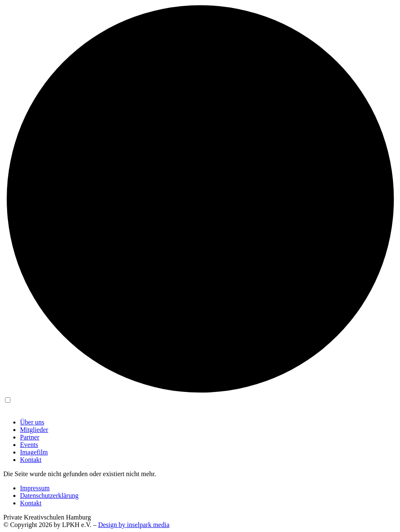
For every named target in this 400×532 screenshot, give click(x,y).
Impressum (35, 488)
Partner (30, 437)
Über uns (32, 422)
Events (29, 445)
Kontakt (31, 460)
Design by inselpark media (134, 525)
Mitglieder (34, 430)
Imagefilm (34, 452)
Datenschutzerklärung (49, 496)
